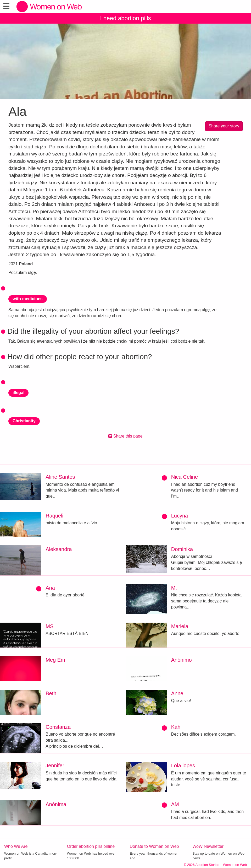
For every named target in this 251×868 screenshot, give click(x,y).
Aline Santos (60, 477)
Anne (177, 693)
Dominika (182, 549)
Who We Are (16, 846)
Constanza (58, 727)
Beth (51, 693)
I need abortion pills (125, 18)
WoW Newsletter (208, 846)
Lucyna (180, 516)
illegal (18, 393)
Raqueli (54, 516)
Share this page (125, 436)
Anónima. (57, 804)
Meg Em (55, 660)
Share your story (224, 126)
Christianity (24, 421)
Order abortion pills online (91, 846)
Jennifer (55, 765)
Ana (50, 588)
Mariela (180, 626)
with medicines (28, 299)
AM (175, 804)
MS (49, 626)
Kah (176, 727)
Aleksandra (59, 549)
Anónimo (182, 660)
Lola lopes (183, 765)
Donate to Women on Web (154, 846)
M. (174, 588)
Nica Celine (185, 477)
